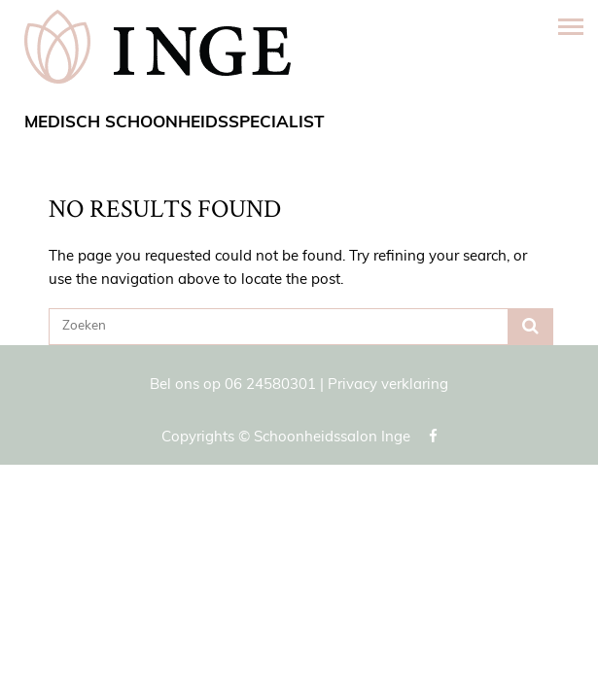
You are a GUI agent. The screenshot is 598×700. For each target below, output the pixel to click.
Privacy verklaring (388, 385)
